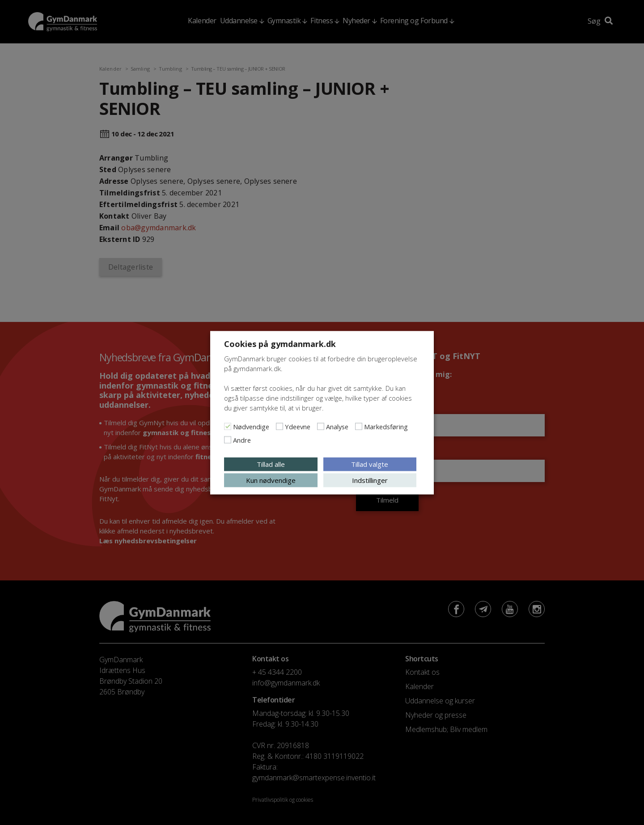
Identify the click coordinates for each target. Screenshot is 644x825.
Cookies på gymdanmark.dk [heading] (280, 343)
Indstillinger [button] (370, 480)
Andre (242, 440)
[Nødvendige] (228, 426)
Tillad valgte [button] (370, 464)
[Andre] (228, 440)
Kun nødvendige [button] (271, 480)
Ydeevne (298, 426)
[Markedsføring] (359, 426)
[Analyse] (321, 426)
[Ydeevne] (280, 426)
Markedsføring (386, 426)
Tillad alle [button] (271, 464)
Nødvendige (251, 426)
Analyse (337, 426)
